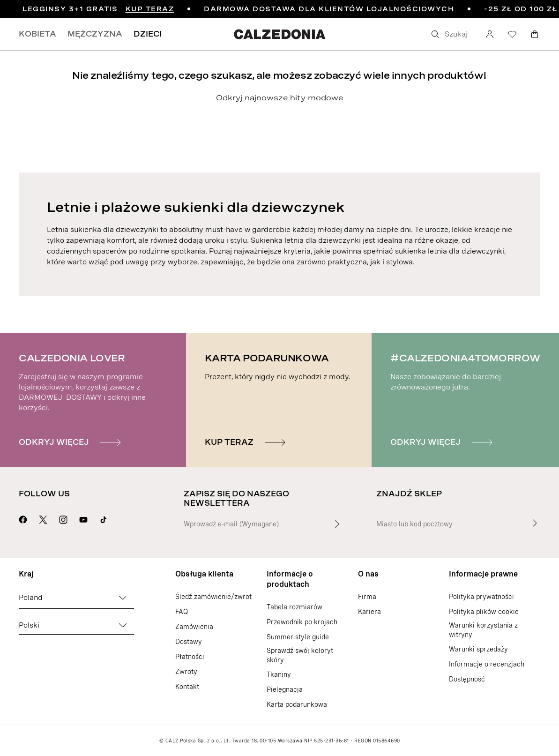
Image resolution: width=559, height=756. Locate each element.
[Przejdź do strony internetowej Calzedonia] (279, 34)
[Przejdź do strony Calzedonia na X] (43, 518)
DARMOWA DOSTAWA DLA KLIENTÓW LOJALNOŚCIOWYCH (329, 9)
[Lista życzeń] (512, 34)
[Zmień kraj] (123, 598)
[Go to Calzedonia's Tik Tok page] (104, 518)
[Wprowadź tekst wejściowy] (337, 524)
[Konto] (490, 34)
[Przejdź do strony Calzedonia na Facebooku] (23, 518)
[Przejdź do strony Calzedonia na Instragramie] (63, 518)
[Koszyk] (535, 34)
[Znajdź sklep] (535, 523)
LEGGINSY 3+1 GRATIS (98, 9)
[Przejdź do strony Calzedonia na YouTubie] (83, 518)
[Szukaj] (451, 34)
